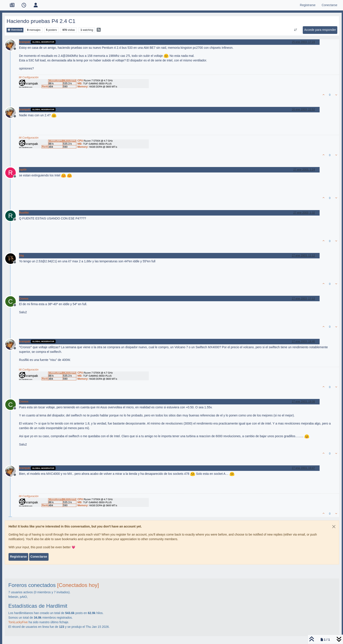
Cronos (24, 299)
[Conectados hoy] (78, 585)
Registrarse (18, 557)
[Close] (334, 527)
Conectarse (39, 557)
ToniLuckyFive (18, 622)
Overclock (15, 30)
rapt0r (23, 170)
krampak (24, 42)
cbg (21, 256)
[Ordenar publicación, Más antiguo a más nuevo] (296, 30)
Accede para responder (320, 30)
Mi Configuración (29, 77)
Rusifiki (24, 213)
